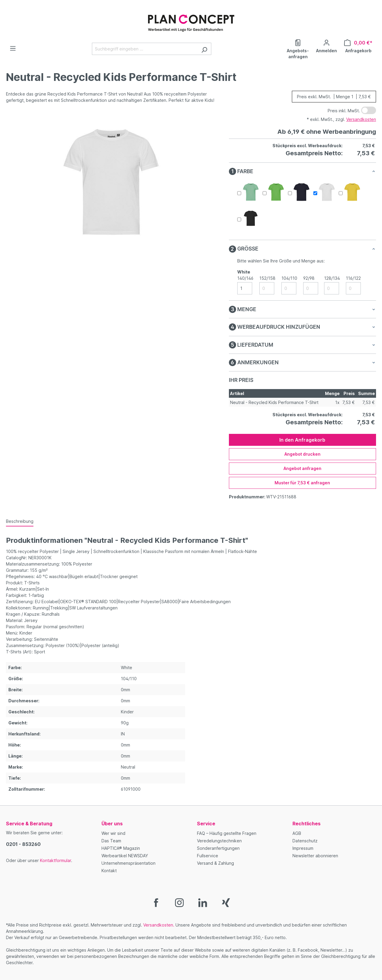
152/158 (267, 278)
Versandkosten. (159, 925)
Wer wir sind (113, 833)
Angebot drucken (302, 454)
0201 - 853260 (23, 844)
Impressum (303, 848)
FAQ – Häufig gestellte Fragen (227, 833)
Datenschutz (305, 841)
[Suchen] (204, 49)
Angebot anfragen (302, 468)
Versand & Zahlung (215, 863)
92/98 (309, 278)
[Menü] (13, 48)
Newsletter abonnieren (315, 856)
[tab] (20, 522)
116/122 (353, 278)
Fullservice (208, 856)
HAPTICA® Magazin (121, 848)
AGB (297, 833)
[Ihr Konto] (326, 46)
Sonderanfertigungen (218, 848)
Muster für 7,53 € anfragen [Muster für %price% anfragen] (302, 483)
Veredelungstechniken (219, 841)
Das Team (111, 841)
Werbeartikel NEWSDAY (125, 856)
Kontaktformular (56, 860)
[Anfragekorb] (358, 46)
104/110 (289, 278)
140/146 (245, 278)
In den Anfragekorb (302, 440)
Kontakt (109, 871)
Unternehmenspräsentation (128, 863)
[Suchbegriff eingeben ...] (145, 49)
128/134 (332, 278)
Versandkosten (361, 119)
